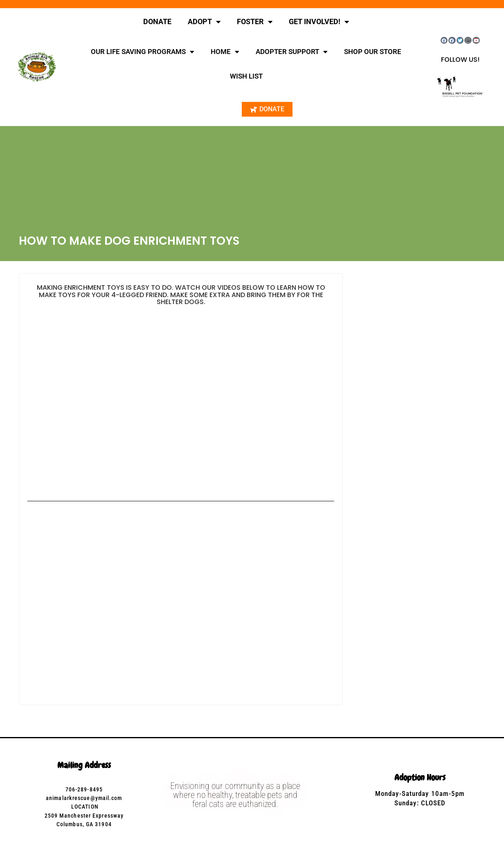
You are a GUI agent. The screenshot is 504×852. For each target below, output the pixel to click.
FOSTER (255, 22)
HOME (225, 52)
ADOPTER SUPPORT (292, 52)
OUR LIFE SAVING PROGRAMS (143, 52)
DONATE (157, 21)
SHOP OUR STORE (373, 52)
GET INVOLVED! (319, 22)
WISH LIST (246, 76)
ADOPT (204, 22)
